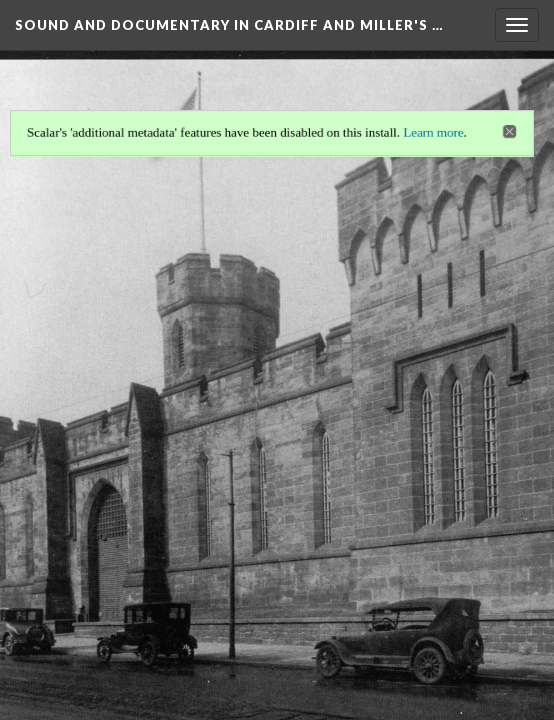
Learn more (434, 132)
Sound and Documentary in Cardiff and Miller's (229, 25)
